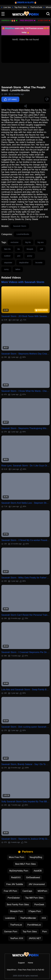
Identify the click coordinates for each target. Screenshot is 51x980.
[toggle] (3, 14)
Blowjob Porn (17, 911)
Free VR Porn (10, 891)
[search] (48, 14)
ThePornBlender (28, 918)
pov (19, 256)
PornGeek (39, 905)
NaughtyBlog (36, 857)
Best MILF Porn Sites (26, 864)
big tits (28, 242)
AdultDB (38, 871)
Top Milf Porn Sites (34, 898)
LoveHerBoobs (23, 234)
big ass (41, 242)
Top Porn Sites (21, 7)
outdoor (7, 256)
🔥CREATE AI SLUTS (24, 2)
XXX (44, 918)
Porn (45, 932)
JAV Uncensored (37, 884)
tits (19, 249)
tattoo (18, 269)
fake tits (7, 249)
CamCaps (27, 891)
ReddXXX (16, 877)
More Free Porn (17, 857)
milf (41, 249)
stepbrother (24, 263)
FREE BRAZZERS (27, 21)
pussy (30, 256)
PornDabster (14, 898)
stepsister (8, 263)
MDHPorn (42, 891)
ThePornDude (36, 7)
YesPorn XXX (17, 938)
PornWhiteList (34, 925)
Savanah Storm (20, 226)
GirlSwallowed (33, 877)
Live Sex (7, 7)
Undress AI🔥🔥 (8, 21)
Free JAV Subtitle (15, 884)
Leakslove (10, 918)
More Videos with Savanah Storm (23, 282)
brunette (39, 263)
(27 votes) (10, 99)
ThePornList (16, 925)
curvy (6, 269)
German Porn (11, 932)
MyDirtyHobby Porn (19, 871)
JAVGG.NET (35, 938)
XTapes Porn (35, 911)
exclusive (15, 242)
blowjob (30, 249)
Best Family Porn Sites (18, 905)
